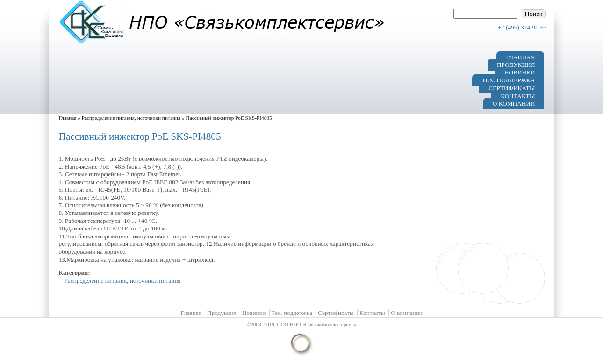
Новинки (520, 72)
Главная (520, 57)
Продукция (516, 65)
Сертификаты (512, 88)
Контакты (518, 96)
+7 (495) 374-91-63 (522, 27)
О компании (514, 103)
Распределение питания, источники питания (131, 118)
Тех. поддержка (508, 80)
